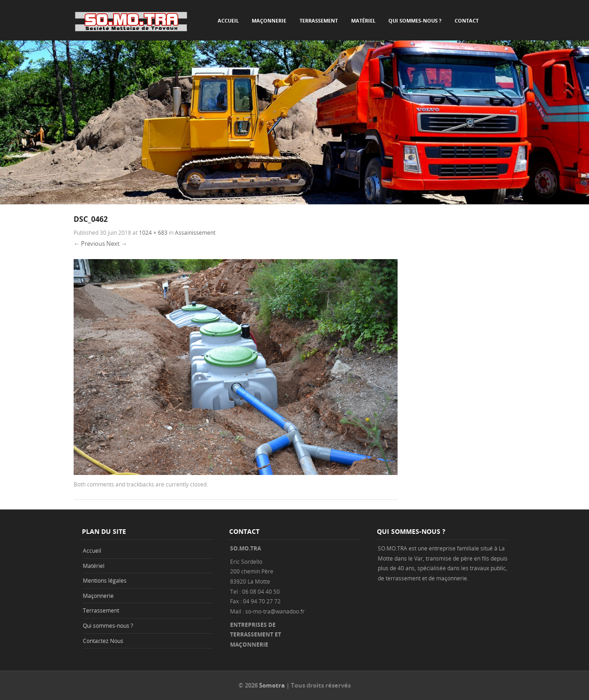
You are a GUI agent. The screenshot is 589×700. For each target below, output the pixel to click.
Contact (467, 20)
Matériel (363, 20)
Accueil (228, 20)
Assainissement (195, 232)
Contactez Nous (103, 641)
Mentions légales (105, 580)
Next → (117, 243)
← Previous (89, 243)
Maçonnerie (269, 20)
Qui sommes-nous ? (415, 20)
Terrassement (319, 20)
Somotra (272, 685)
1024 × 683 (153, 232)
